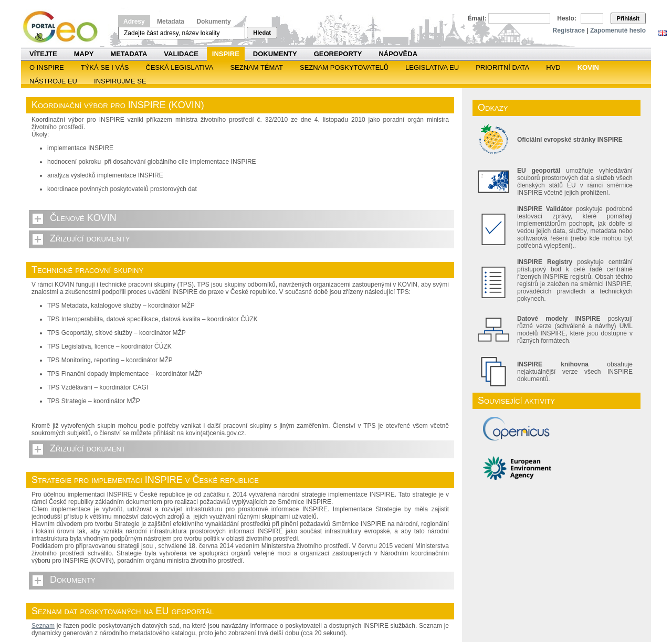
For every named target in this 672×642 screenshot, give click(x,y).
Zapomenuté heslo (618, 30)
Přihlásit (628, 18)
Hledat (262, 33)
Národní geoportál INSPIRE (64, 27)
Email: (477, 18)
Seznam (43, 626)
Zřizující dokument (88, 448)
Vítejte (43, 54)
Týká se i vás (105, 67)
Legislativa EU (432, 67)
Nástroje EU (53, 81)
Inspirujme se (120, 81)
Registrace (569, 30)
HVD (553, 67)
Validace (181, 54)
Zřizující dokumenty (90, 238)
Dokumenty (213, 22)
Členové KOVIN (83, 218)
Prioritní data (502, 67)
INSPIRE (226, 54)
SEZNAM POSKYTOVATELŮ (344, 67)
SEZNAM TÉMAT (256, 67)
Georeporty (338, 54)
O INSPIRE (47, 67)
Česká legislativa (180, 67)
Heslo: (567, 18)
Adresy (134, 22)
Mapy (84, 54)
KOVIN (588, 67)
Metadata (171, 22)
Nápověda (398, 54)
